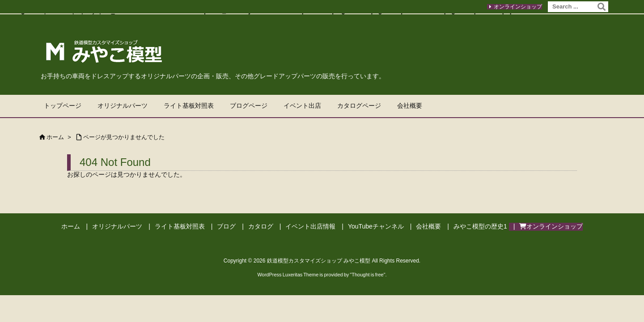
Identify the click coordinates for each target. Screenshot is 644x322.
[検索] (602, 7)
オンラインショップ (518, 7)
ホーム (55, 137)
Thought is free (367, 275)
